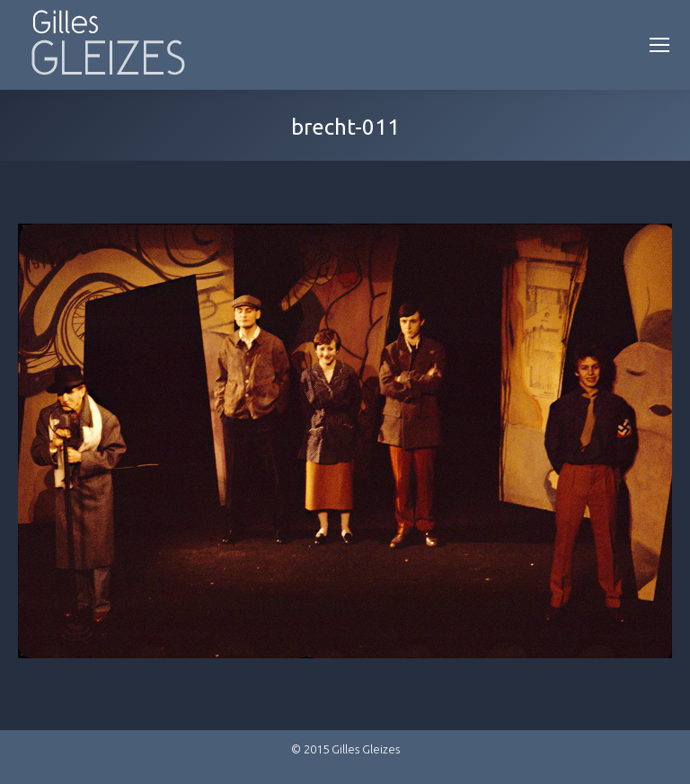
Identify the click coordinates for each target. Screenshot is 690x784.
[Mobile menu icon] (659, 45)
